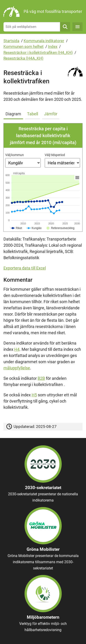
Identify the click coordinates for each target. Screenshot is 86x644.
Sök (65, 27)
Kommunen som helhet (24, 46)
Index (53, 46)
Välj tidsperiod (55, 155)
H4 (17, 349)
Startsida (11, 41)
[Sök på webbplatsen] (32, 27)
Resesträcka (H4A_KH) (23, 58)
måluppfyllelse (17, 368)
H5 (34, 395)
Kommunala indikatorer (44, 41)
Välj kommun (15, 155)
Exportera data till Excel (25, 268)
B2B (41, 378)
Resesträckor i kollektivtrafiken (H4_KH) (38, 52)
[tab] (14, 113)
